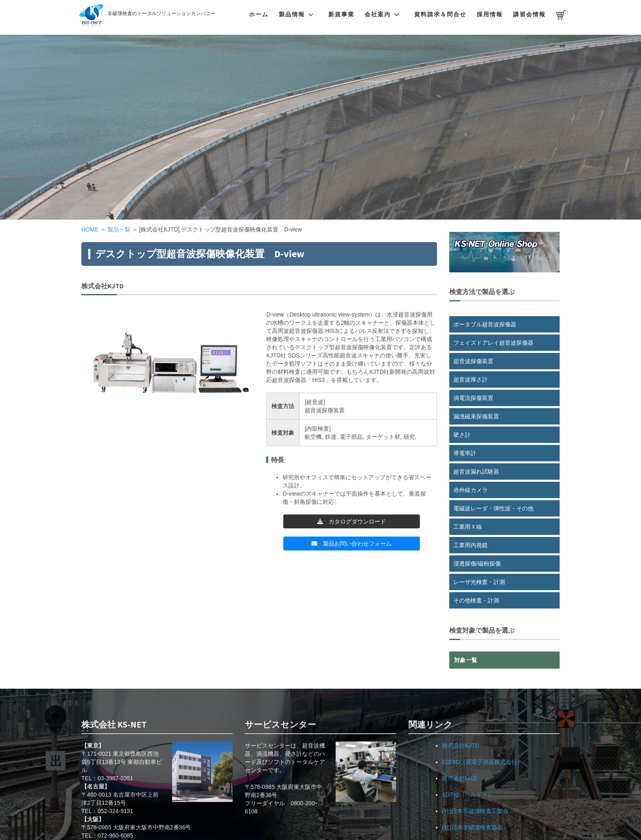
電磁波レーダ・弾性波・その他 (493, 508)
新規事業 (341, 14)
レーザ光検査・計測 (479, 582)
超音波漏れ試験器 (476, 472)
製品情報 (292, 14)
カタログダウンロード (352, 521)
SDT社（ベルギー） (468, 795)
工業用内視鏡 (471, 545)
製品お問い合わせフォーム (352, 544)
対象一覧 (466, 660)
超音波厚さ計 (471, 380)
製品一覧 (119, 229)
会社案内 (378, 14)
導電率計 (465, 453)
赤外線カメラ (471, 490)
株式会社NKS (459, 778)
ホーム (259, 14)
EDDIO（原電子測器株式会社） (482, 762)
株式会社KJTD (461, 746)
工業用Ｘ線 (468, 527)
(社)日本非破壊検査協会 (472, 827)
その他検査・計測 (476, 600)
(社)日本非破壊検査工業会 (475, 811)
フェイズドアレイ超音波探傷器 (493, 343)
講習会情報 (529, 14)
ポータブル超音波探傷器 (485, 324)
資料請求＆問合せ (440, 14)
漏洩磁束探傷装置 (476, 416)
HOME (90, 229)
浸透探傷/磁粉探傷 (477, 564)
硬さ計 (462, 435)
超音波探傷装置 (473, 361)
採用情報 (490, 14)
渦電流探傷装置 (473, 398)
